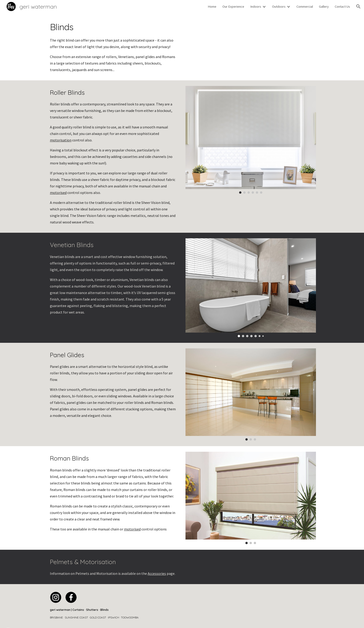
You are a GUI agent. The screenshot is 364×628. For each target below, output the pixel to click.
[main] (113, 47)
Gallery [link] (324, 7)
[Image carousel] (251, 140)
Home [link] (212, 7)
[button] (358, 7)
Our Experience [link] (233, 7)
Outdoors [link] (279, 7)
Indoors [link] (256, 7)
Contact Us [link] (342, 7)
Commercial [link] (305, 7)
